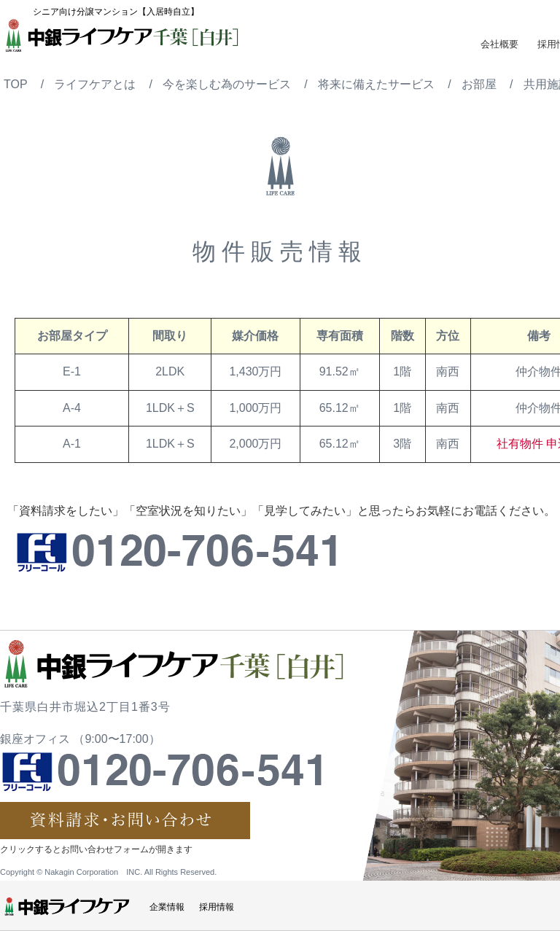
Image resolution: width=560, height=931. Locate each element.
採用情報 (217, 907)
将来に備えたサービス (376, 84)
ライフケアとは (95, 84)
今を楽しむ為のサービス (227, 84)
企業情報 (167, 907)
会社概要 (499, 44)
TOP (16, 84)
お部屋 (479, 84)
